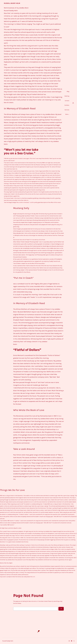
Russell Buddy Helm (12, 3)
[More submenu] (69, 114)
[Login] (73, 103)
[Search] (61, 609)
